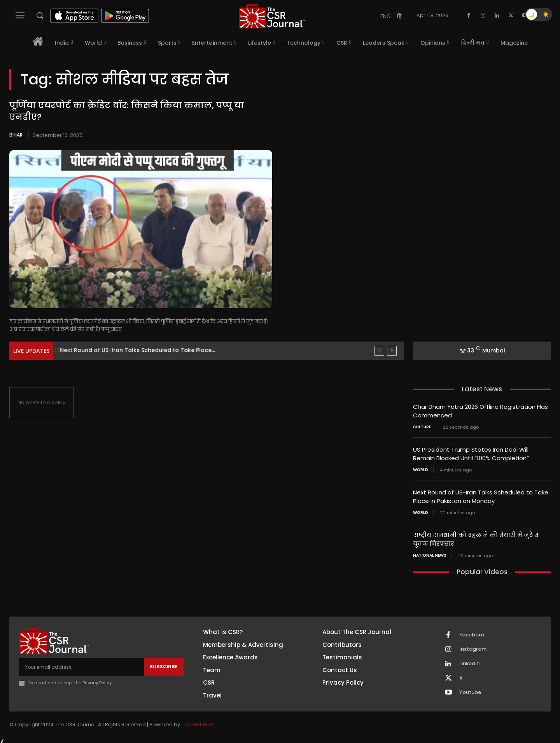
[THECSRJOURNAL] (272, 16)
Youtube (470, 690)
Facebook (472, 632)
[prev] (379, 351)
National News (430, 552)
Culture (422, 426)
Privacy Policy (97, 680)
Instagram (473, 647)
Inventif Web (199, 721)
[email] (81, 664)
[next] (392, 351)
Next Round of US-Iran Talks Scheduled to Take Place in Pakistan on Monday (481, 495)
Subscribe (164, 663)
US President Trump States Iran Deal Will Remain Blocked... (141, 350)
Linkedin (469, 661)
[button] (40, 15)
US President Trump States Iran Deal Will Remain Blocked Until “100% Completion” (471, 453)
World (421, 468)
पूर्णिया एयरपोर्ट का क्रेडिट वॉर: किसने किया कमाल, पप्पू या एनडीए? (127, 111)
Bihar (16, 135)
